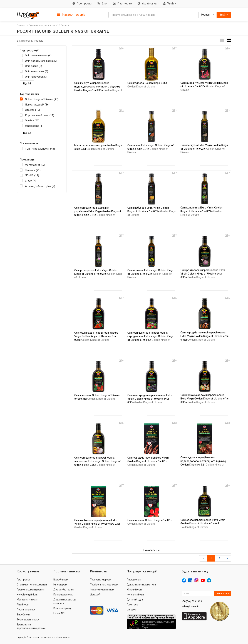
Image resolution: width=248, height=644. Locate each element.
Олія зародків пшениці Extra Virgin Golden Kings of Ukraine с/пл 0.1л (148, 461)
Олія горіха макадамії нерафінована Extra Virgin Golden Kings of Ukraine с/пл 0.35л (204, 399)
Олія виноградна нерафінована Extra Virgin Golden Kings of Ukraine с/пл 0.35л (150, 399)
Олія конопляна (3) (37, 71)
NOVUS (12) (32, 175)
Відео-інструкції (63, 608)
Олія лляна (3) (34, 66)
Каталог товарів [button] (71, 15)
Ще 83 (27, 133)
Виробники (23, 615)
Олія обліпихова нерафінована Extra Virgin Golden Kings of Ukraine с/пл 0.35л (96, 336)
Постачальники (26, 610)
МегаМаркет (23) (35, 165)
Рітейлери (23, 605)
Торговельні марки (28, 620)
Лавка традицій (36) (37, 105)
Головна (21, 25)
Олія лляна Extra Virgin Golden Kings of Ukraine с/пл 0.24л (151, 149)
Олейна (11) (32, 120)
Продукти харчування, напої (43, 25)
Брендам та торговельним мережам (31, 626)
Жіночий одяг (135, 590)
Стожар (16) (32, 110)
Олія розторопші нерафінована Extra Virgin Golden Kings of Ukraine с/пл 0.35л (203, 274)
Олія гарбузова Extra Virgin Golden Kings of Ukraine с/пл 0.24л (152, 211)
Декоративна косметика (141, 585)
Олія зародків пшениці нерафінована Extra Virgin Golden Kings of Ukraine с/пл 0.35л (204, 336)
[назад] (203, 558)
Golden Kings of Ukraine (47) (42, 99)
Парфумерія (134, 580)
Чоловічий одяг (136, 595)
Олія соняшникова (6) (38, 56)
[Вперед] (227, 558)
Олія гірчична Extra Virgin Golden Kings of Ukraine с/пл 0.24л (150, 274)
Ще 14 (27, 84)
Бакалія (65, 25)
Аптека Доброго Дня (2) (40, 186)
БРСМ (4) (31, 181)
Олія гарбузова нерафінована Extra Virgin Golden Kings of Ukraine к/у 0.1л (97, 524)
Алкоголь (132, 605)
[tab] (71, 14)
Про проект (23, 580)
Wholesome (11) (35, 126)
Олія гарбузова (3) (36, 77)
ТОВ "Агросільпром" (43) (40, 149)
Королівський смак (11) (40, 115)
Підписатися (222, 593)
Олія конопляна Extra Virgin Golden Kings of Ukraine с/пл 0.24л (201, 211)
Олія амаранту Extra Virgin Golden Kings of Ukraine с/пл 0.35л (204, 86)
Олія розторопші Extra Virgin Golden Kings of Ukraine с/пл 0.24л (98, 274)
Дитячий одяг (135, 600)
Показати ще (152, 550)
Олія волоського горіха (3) (41, 61)
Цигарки (132, 610)
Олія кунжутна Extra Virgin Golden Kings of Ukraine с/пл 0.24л (204, 149)
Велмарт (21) (33, 170)
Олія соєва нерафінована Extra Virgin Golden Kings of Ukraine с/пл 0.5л (203, 524)
